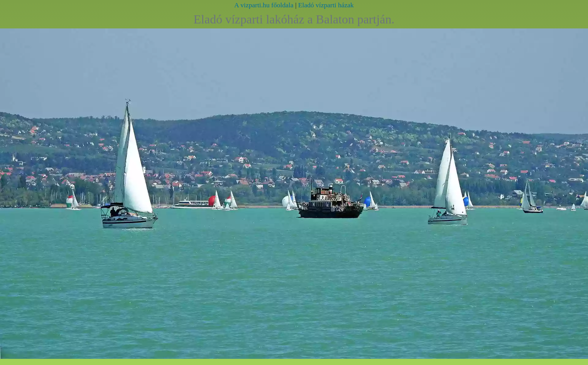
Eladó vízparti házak (326, 5)
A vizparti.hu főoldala (264, 5)
